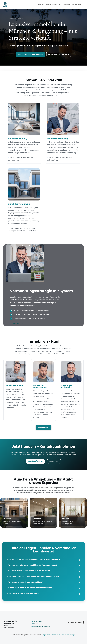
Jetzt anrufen (54, 461)
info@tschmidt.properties (42, 627)
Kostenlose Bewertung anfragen (31, 54)
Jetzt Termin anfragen (74, 622)
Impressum (46, 635)
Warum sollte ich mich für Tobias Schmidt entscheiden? (31, 588)
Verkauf (48, 4)
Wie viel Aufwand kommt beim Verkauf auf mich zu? (29, 571)
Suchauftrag (67, 4)
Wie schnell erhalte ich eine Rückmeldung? (26, 582)
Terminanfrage (77, 4)
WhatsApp (37, 624)
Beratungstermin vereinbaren (59, 54)
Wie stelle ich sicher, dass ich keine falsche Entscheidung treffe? (34, 576)
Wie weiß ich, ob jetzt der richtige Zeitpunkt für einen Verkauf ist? (34, 560)
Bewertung (41, 4)
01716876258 (38, 621)
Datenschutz (56, 635)
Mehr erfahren (18, 323)
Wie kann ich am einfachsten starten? (24, 593)
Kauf (60, 4)
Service (55, 4)
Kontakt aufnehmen (35, 461)
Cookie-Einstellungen (69, 635)
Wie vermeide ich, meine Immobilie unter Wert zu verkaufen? (33, 565)
